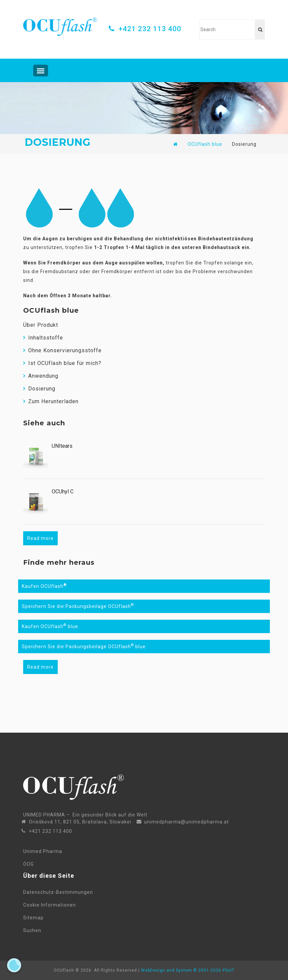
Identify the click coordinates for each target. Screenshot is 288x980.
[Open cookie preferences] (14, 965)
